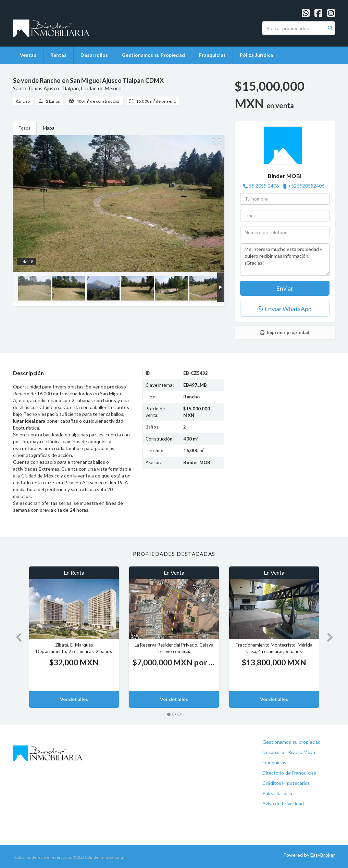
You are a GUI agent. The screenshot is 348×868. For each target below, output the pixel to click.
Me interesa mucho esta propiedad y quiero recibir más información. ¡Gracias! (285, 259)
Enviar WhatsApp (285, 309)
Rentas (59, 55)
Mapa (49, 128)
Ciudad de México (101, 88)
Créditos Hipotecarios (286, 783)
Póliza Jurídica (257, 55)
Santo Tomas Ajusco (36, 88)
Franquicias (212, 55)
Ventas (28, 55)
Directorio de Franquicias (289, 773)
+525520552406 (306, 186)
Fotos (25, 128)
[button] (16, 637)
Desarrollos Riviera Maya (289, 752)
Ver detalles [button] (74, 699)
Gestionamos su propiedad (291, 742)
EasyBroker (323, 855)
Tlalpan (70, 88)
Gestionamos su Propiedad (153, 55)
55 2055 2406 (264, 186)
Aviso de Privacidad (283, 803)
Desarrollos (94, 55)
